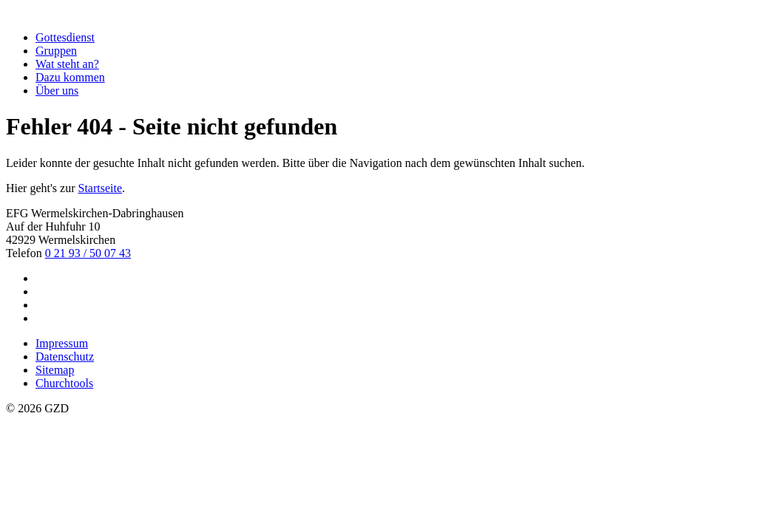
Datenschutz (65, 357)
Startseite (101, 188)
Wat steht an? (67, 64)
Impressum (62, 343)
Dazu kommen (70, 77)
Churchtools (64, 383)
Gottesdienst (65, 37)
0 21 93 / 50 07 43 (88, 253)
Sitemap (55, 370)
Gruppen (56, 51)
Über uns (57, 91)
